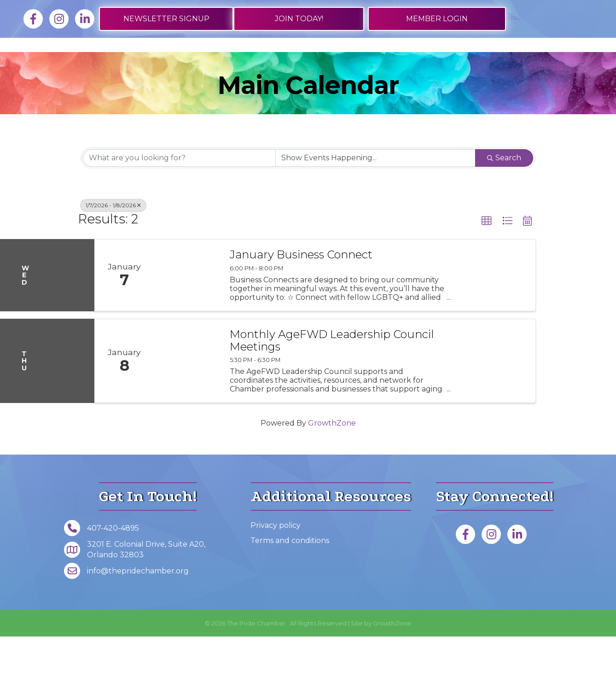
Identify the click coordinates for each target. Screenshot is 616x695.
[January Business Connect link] (187, 334)
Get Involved (405, 61)
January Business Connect (301, 313)
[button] (487, 279)
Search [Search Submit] (504, 216)
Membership (81, 61)
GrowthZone (332, 482)
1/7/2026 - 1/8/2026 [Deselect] (113, 263)
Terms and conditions (290, 599)
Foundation (308, 91)
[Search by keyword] (179, 216)
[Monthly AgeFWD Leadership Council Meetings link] (187, 419)
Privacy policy (276, 583)
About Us (534, 61)
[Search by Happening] (375, 216)
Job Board (147, 61)
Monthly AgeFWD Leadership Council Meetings (332, 399)
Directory (209, 61)
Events (474, 61)
